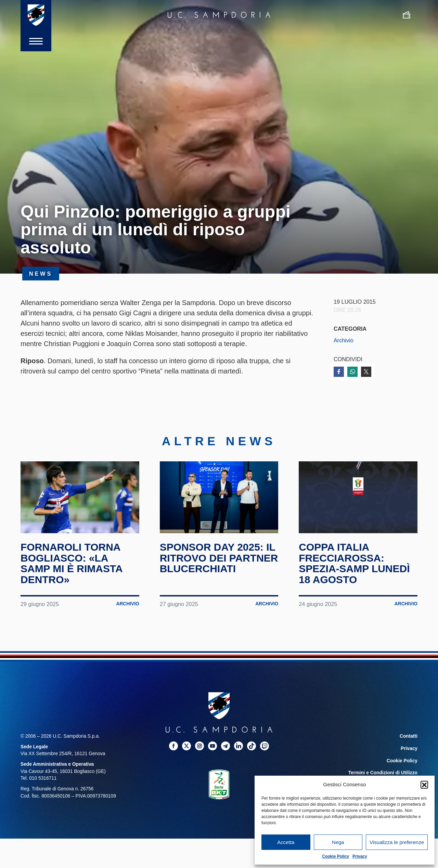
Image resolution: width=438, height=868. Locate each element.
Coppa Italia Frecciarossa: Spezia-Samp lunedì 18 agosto (354, 564)
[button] (424, 785)
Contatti (409, 737)
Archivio (344, 340)
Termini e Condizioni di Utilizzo (383, 773)
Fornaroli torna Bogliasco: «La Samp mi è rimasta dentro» (72, 564)
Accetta (286, 842)
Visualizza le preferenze (397, 842)
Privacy (360, 856)
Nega (338, 842)
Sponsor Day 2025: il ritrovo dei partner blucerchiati (219, 558)
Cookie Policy (336, 856)
